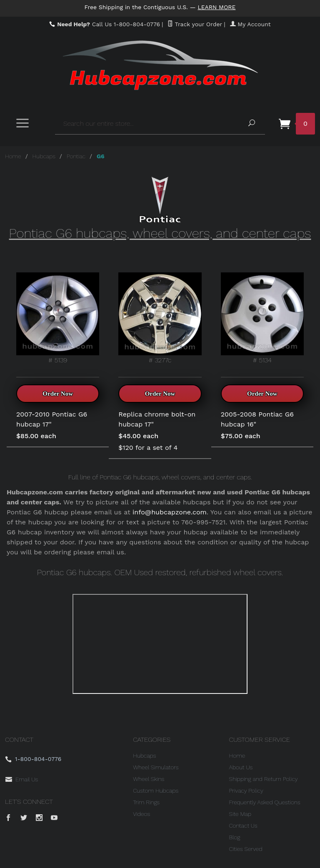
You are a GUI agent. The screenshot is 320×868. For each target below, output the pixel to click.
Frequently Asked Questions (265, 802)
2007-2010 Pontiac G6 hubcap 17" (52, 419)
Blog (235, 837)
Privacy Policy (246, 791)
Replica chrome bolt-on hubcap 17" (157, 419)
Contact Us (243, 826)
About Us (241, 767)
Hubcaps (44, 156)
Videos (141, 814)
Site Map (240, 814)
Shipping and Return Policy (264, 779)
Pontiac (76, 156)
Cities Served (246, 849)
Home (13, 156)
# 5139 (58, 318)
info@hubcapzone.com (170, 512)
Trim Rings (146, 802)
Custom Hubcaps (156, 791)
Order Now (58, 394)
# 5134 (262, 318)
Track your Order (195, 24)
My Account (250, 24)
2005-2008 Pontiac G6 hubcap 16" (257, 419)
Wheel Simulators (156, 767)
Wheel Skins (149, 779)
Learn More (217, 7)
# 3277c (160, 318)
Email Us (27, 779)
